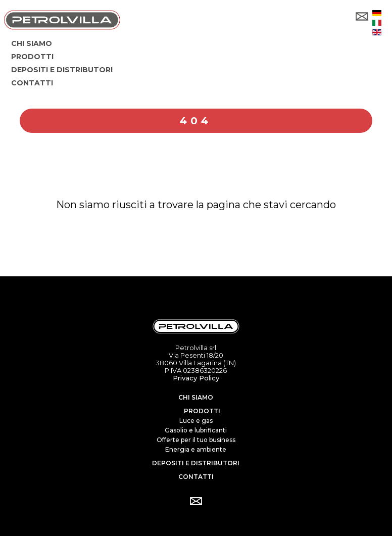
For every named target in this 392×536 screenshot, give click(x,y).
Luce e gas (196, 421)
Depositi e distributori (196, 463)
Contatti (196, 477)
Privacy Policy (196, 378)
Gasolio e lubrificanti (196, 430)
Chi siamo (196, 397)
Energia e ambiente (196, 449)
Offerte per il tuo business (196, 440)
